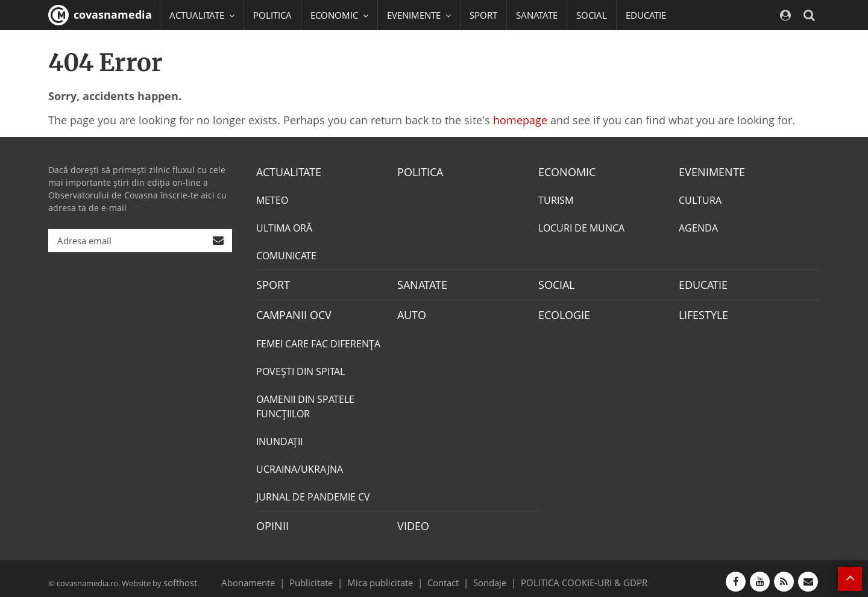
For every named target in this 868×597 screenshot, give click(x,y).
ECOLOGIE (561, 311)
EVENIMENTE (708, 171)
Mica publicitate (387, 575)
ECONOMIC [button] (339, 15)
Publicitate (326, 575)
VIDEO (411, 520)
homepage (520, 120)
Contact (443, 575)
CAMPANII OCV (289, 311)
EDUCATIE (646, 15)
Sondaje (486, 575)
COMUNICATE (286, 254)
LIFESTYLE (701, 311)
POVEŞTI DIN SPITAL (300, 367)
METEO (272, 199)
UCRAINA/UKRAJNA (300, 464)
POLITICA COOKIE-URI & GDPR (568, 575)
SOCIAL (592, 15)
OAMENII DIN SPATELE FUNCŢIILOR (305, 402)
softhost (178, 575)
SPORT (483, 15)
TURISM (556, 199)
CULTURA (700, 199)
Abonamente (269, 575)
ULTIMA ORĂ (284, 227)
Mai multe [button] (196, 75)
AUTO (410, 311)
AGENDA (698, 227)
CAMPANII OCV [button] (206, 45)
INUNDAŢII (279, 437)
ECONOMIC (563, 171)
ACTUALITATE (285, 171)
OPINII (270, 520)
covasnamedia (100, 15)
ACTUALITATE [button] (202, 15)
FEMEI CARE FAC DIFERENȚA (318, 339)
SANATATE (537, 15)
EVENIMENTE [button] (419, 15)
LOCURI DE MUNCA (581, 227)
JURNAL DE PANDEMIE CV (313, 492)
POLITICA (272, 15)
